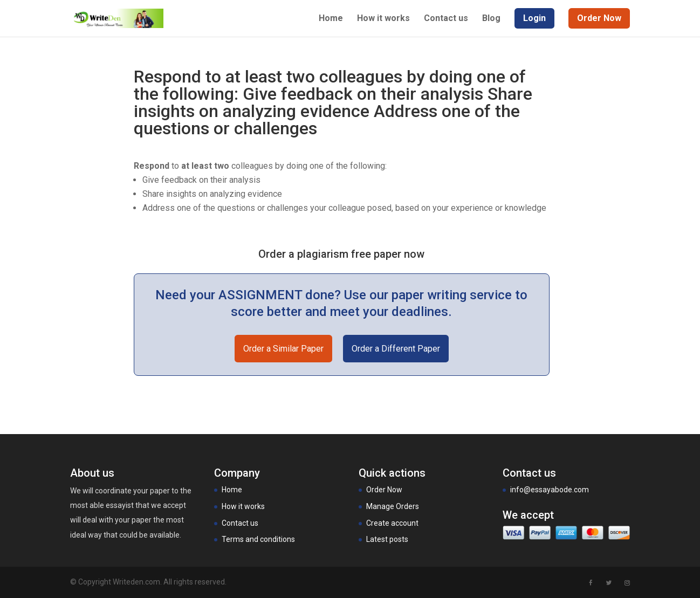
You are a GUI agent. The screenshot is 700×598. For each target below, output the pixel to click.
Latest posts (387, 539)
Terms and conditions (258, 539)
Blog (491, 19)
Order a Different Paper (396, 349)
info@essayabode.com (550, 490)
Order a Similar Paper (283, 349)
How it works (383, 19)
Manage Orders (393, 506)
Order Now (384, 490)
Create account (392, 523)
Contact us (446, 19)
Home (331, 19)
